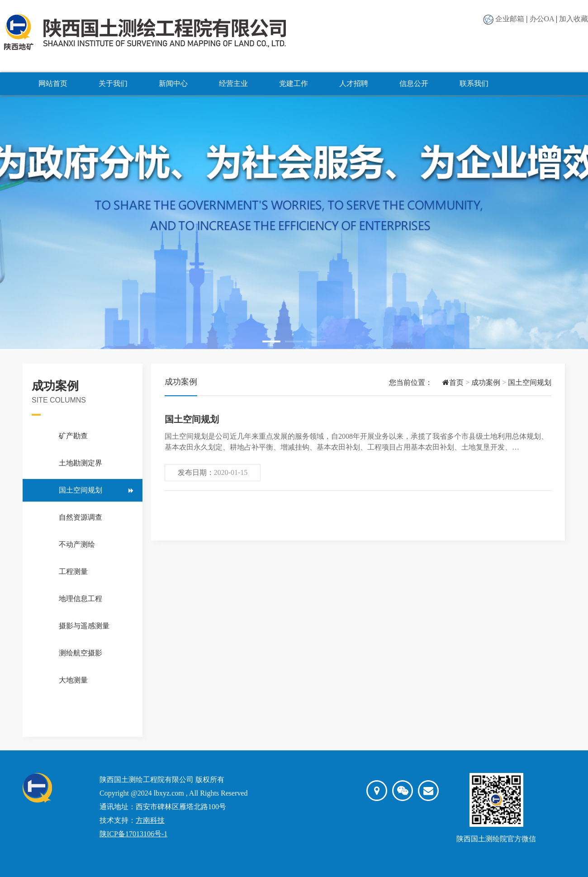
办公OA (542, 19)
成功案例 (486, 382)
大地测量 (73, 680)
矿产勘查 (73, 436)
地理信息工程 (81, 599)
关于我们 (113, 83)
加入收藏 (574, 19)
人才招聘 (354, 83)
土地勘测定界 (81, 463)
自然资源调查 (81, 517)
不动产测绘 (77, 544)
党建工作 (294, 83)
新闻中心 (173, 83)
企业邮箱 (510, 19)
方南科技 (150, 820)
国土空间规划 (81, 490)
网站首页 (53, 83)
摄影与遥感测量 (84, 626)
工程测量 (73, 571)
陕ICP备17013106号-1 (133, 834)
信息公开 (414, 83)
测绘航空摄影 (81, 653)
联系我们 (474, 83)
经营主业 (233, 83)
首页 (448, 382)
